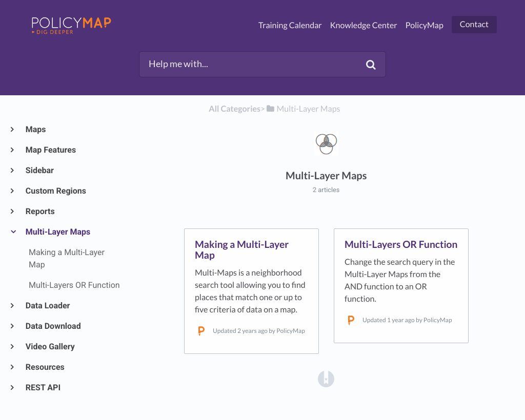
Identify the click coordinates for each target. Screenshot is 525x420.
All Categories (235, 109)
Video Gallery (50, 346)
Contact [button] (474, 24)
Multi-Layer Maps (57, 232)
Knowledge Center (364, 25)
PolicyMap (425, 25)
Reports (40, 211)
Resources (45, 367)
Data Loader (47, 306)
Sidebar (39, 170)
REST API (43, 387)
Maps (35, 129)
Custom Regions (55, 191)
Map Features (50, 150)
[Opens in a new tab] (326, 378)
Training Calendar (290, 25)
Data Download (53, 326)
